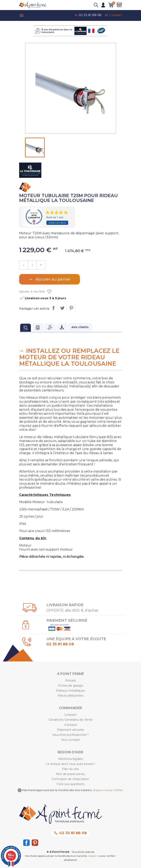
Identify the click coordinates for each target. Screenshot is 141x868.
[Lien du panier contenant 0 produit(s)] (111, 5)
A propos (70, 725)
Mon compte (71, 740)
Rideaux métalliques (70, 691)
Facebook (26, 843)
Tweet (62, 308)
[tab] (26, 328)
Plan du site (71, 769)
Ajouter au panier (53, 279)
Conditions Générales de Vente (71, 720)
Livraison (70, 715)
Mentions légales (71, 759)
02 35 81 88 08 (90, 15)
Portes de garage (70, 686)
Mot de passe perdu (70, 774)
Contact (116, 15)
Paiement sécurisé (71, 730)
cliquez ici (94, 856)
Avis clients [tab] (80, 327)
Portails (70, 681)
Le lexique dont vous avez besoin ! (70, 764)
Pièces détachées (71, 696)
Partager (53, 308)
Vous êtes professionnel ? (71, 735)
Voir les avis (57, 223)
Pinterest (71, 308)
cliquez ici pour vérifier (108, 790)
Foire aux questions (70, 784)
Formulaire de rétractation (70, 779)
